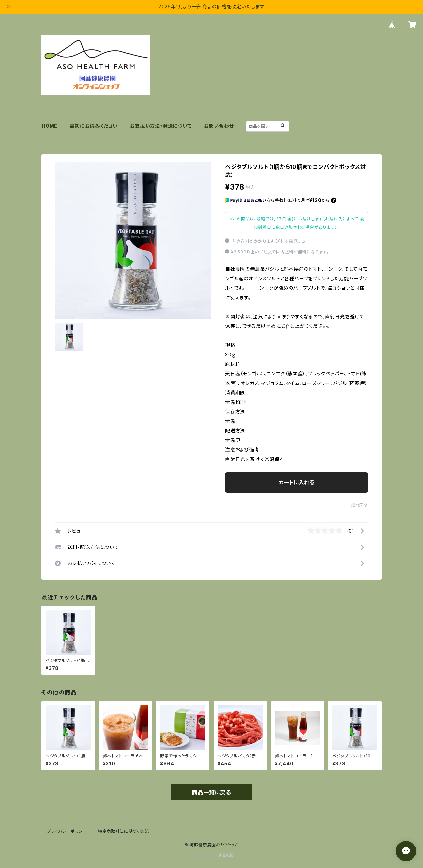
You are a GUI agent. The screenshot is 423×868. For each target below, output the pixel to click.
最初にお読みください (94, 126)
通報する (360, 505)
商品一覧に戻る (211, 792)
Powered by (211, 856)
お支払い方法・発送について (161, 126)
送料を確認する (291, 241)
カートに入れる (297, 482)
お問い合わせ (219, 126)
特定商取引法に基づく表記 (123, 831)
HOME (49, 126)
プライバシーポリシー (67, 831)
